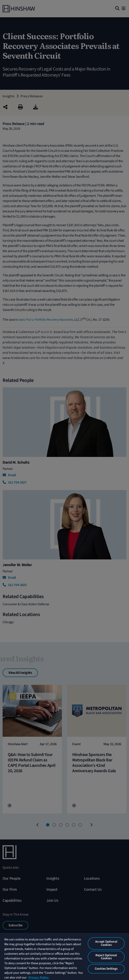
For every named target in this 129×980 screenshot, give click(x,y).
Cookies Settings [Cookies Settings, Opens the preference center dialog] (106, 969)
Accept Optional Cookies (106, 943)
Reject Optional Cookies (106, 957)
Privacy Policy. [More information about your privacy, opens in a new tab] (39, 978)
